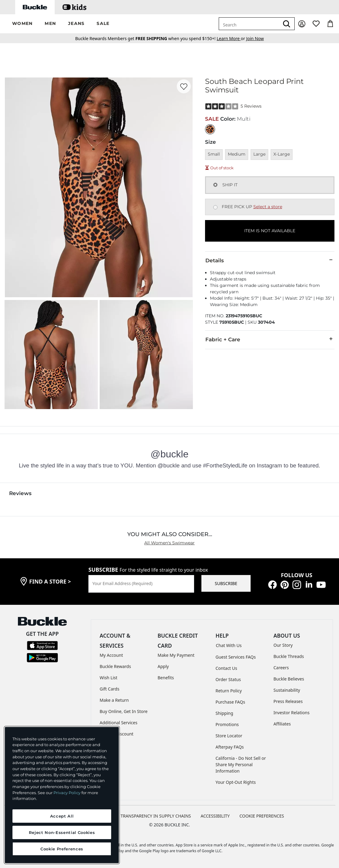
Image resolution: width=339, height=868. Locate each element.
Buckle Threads (289, 656)
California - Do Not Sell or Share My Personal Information (241, 765)
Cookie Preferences (262, 816)
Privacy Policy (67, 793)
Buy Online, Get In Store (124, 711)
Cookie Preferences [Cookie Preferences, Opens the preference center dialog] (62, 849)
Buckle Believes (289, 679)
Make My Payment (176, 655)
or (231, 38)
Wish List (108, 678)
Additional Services (118, 723)
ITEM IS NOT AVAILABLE (270, 231)
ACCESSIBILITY (215, 816)
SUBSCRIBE (226, 583)
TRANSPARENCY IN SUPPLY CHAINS (156, 816)
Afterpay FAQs (230, 747)
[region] (62, 795)
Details (270, 260)
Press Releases (288, 701)
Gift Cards (110, 689)
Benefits (166, 678)
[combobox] (249, 24)
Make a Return (114, 700)
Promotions (227, 724)
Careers (281, 668)
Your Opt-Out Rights (236, 782)
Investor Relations (291, 713)
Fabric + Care (270, 339)
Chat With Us (229, 645)
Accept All (62, 816)
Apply (163, 666)
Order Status (228, 679)
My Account (111, 655)
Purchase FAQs (230, 702)
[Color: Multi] (210, 129)
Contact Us (226, 668)
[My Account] (302, 24)
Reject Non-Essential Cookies (62, 832)
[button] (22, 24)
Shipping (224, 713)
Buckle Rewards (115, 666)
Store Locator (229, 736)
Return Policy (229, 691)
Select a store (268, 207)
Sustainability (287, 690)
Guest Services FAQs (236, 657)
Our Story (283, 645)
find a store (50, 581)
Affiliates (282, 724)
